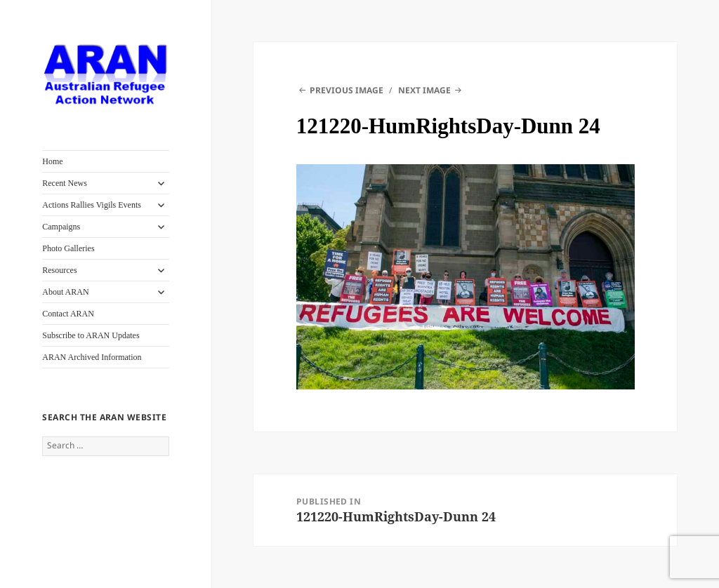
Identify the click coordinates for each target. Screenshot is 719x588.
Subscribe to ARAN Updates (91, 335)
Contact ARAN (68, 314)
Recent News (65, 183)
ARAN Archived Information (92, 357)
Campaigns (61, 227)
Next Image (424, 90)
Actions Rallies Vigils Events (92, 205)
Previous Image (347, 90)
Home (52, 161)
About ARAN (65, 292)
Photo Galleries (68, 248)
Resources (59, 270)
